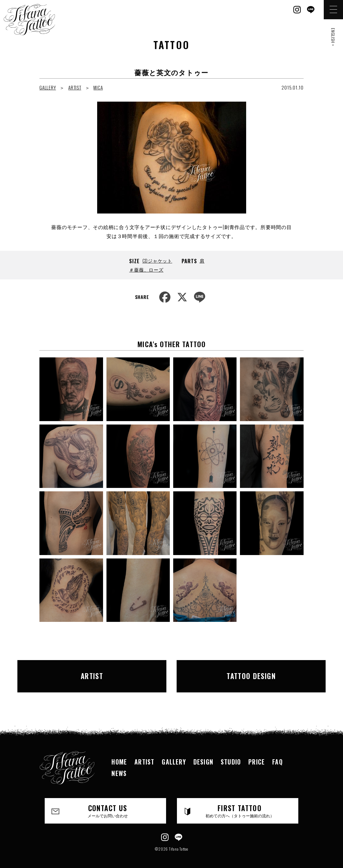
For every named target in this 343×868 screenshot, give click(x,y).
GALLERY (48, 87)
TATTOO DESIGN (242, 673)
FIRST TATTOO (240, 804)
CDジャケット (157, 260)
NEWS (119, 766)
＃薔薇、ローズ (146, 269)
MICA (98, 87)
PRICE (257, 755)
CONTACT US (108, 804)
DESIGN (203, 755)
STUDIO (231, 755)
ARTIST (75, 87)
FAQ (278, 755)
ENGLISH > (333, 37)
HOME (119, 755)
